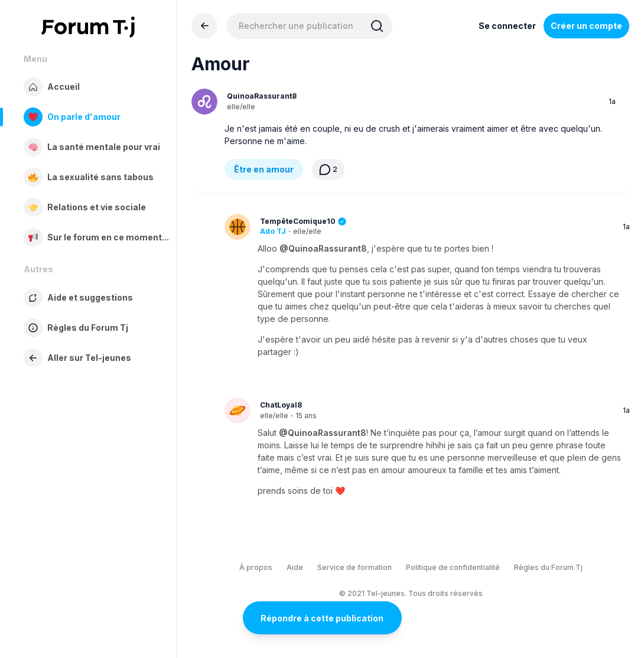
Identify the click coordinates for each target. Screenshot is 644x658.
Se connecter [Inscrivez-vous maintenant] (507, 26)
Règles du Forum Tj (548, 567)
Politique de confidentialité (453, 567)
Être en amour (264, 169)
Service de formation (354, 567)
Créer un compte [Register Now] (586, 26)
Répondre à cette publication (322, 618)
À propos (256, 567)
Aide (295, 567)
